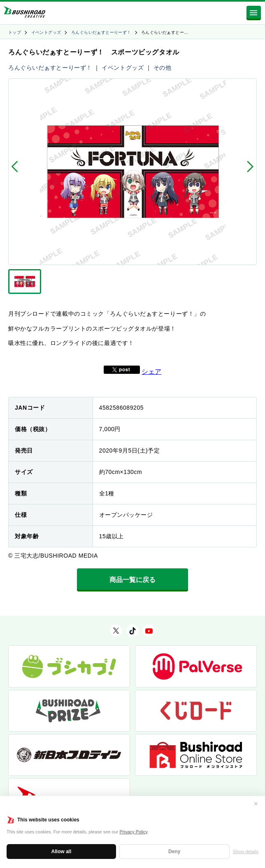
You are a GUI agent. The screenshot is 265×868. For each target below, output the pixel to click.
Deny (174, 852)
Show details (246, 852)
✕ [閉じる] (256, 804)
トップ (15, 32)
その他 (163, 68)
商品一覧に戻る (132, 580)
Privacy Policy (134, 832)
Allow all (62, 852)
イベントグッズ (46, 32)
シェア (151, 372)
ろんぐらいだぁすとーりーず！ (101, 32)
